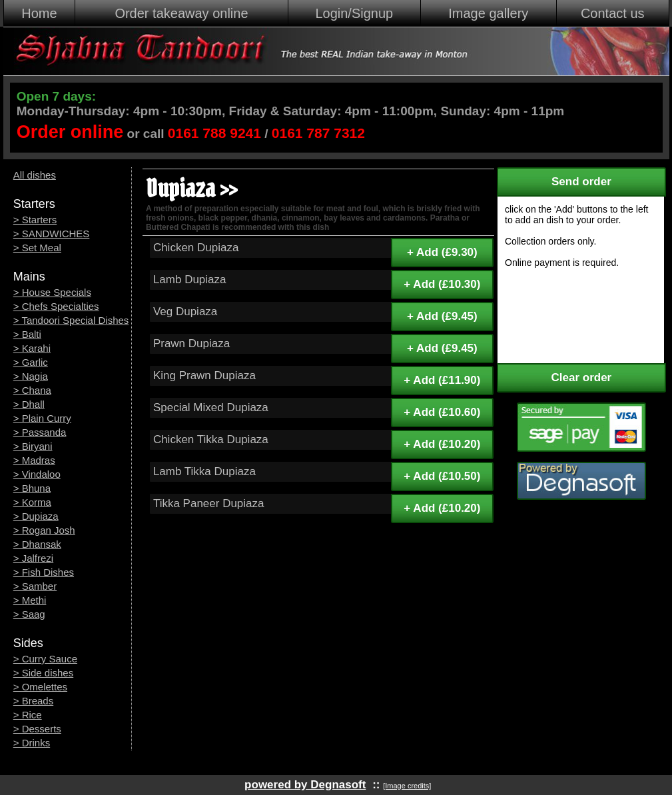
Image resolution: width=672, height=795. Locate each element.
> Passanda (40, 432)
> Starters (35, 220)
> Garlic (31, 362)
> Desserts (37, 729)
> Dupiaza (36, 516)
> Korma (32, 502)
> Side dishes (43, 673)
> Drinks (32, 743)
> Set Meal (37, 248)
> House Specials (52, 292)
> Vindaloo (37, 474)
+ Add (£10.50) (442, 476)
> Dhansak (37, 544)
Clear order (582, 378)
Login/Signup (354, 13)
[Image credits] (407, 786)
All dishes (35, 175)
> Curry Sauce (45, 659)
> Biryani (33, 446)
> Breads (33, 701)
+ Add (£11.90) (442, 380)
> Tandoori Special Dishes (71, 320)
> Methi (30, 600)
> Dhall (29, 404)
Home (39, 13)
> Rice (28, 715)
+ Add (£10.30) (442, 284)
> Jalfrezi (33, 558)
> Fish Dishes (44, 572)
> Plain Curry (42, 418)
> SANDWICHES (52, 234)
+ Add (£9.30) (442, 252)
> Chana (32, 390)
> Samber (35, 586)
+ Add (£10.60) (442, 412)
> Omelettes (40, 687)
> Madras (34, 460)
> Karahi (32, 348)
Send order (581, 182)
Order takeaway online (181, 13)
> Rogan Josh (44, 530)
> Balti (27, 334)
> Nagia (31, 376)
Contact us (613, 13)
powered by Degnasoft (305, 785)
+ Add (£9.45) (442, 316)
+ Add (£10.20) (442, 444)
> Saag (29, 614)
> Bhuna (32, 488)
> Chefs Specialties (56, 306)
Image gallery (488, 13)
